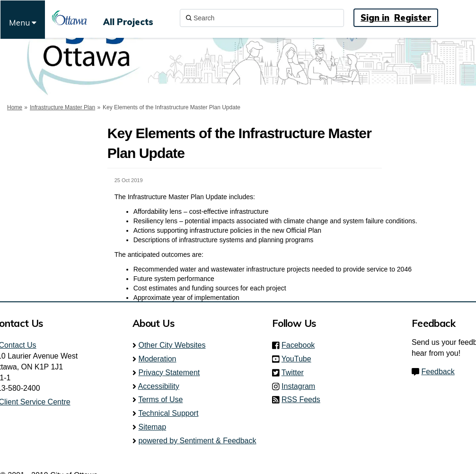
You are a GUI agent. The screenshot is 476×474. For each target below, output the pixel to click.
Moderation (157, 359)
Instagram (301, 386)
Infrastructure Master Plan (62, 107)
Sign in (375, 18)
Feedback (438, 372)
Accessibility (159, 386)
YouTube (299, 359)
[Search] (262, 18)
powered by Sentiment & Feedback (197, 441)
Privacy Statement (169, 373)
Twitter (295, 373)
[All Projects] (128, 18)
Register (413, 18)
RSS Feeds (301, 399)
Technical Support (168, 413)
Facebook (301, 345)
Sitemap (152, 427)
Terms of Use (160, 399)
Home (15, 107)
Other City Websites (172, 345)
